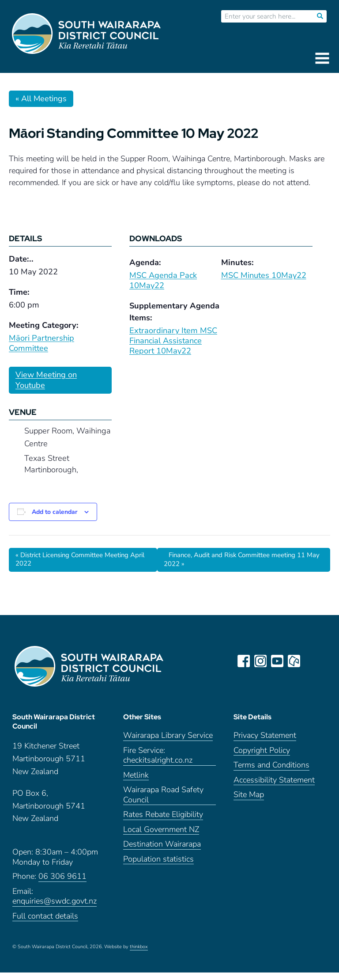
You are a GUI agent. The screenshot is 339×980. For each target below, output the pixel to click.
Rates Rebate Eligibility (163, 822)
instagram (261, 662)
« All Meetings (41, 99)
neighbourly (295, 662)
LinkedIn (312, 662)
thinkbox (139, 954)
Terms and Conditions (271, 773)
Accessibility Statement (274, 787)
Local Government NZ (161, 837)
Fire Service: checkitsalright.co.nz (158, 763)
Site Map (249, 802)
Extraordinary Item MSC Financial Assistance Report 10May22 (173, 341)
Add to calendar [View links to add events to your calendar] (55, 512)
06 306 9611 (62, 884)
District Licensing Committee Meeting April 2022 (78, 560)
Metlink (136, 782)
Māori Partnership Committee (41, 343)
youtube (278, 662)
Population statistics (158, 866)
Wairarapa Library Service (168, 743)
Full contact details (45, 923)
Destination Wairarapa (162, 852)
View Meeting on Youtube (46, 380)
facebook (245, 662)
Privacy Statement (265, 743)
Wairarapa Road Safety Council (163, 802)
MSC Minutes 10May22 (264, 275)
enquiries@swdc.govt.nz (55, 909)
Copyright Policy (262, 758)
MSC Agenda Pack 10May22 (163, 280)
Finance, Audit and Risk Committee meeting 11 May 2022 (243, 560)
